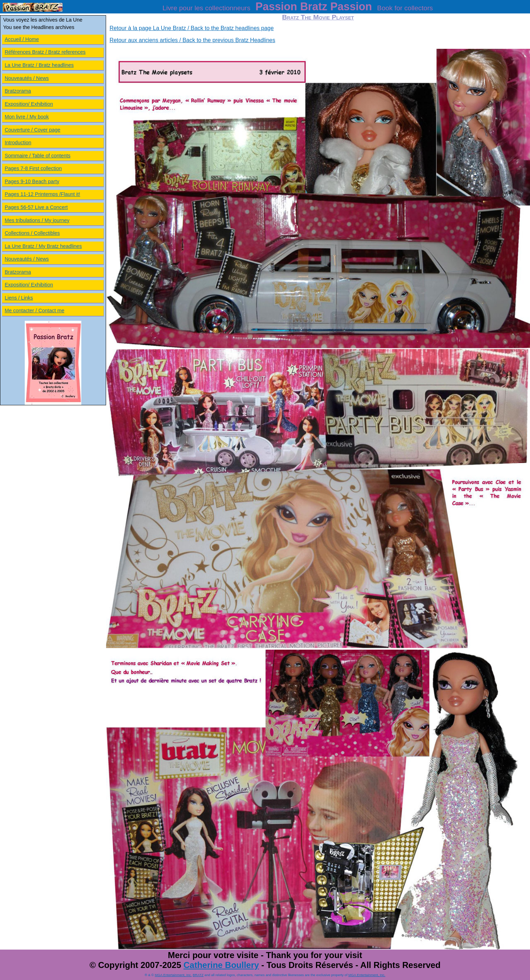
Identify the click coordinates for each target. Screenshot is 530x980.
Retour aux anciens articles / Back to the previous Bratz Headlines (193, 40)
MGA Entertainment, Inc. (173, 975)
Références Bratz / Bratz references (45, 52)
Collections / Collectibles (32, 233)
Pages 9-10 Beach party (32, 181)
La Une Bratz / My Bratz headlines (43, 246)
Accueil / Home (22, 39)
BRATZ (198, 975)
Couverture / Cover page (33, 130)
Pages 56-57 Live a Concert (36, 207)
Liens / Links (19, 298)
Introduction (18, 143)
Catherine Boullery (221, 965)
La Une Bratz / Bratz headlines (39, 65)
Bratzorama (18, 91)
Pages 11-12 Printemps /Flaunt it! (42, 194)
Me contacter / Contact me (34, 311)
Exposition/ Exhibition (29, 104)
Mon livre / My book (27, 117)
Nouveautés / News (27, 78)
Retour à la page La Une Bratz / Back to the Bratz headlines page (192, 28)
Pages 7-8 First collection (33, 168)
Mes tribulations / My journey (37, 220)
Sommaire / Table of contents (37, 156)
